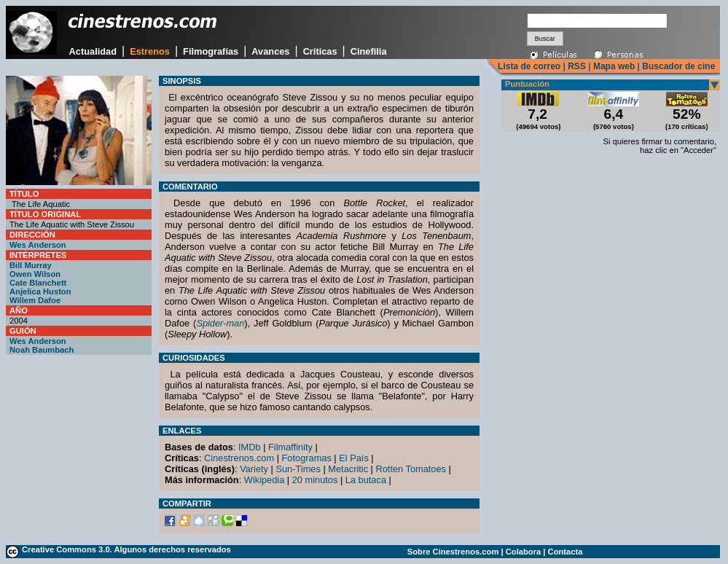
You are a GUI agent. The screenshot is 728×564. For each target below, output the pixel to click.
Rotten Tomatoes (411, 469)
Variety (254, 469)
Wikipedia (264, 480)
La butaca (366, 480)
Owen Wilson (35, 274)
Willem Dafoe (35, 300)
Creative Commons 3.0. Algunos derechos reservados (126, 549)
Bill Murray (31, 265)
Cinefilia (369, 51)
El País (354, 458)
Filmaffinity (290, 447)
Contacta (565, 552)
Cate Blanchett (38, 283)
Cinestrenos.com (239, 458)
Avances (270, 51)
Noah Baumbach (42, 350)
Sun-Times (298, 469)
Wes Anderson (38, 245)
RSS (577, 66)
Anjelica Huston (40, 291)
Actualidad (93, 51)
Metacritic (348, 469)
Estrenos (150, 51)
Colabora (524, 552)
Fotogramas (307, 458)
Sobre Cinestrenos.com (453, 552)
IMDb (250, 447)
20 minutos (315, 480)
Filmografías (211, 51)
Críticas (320, 51)
